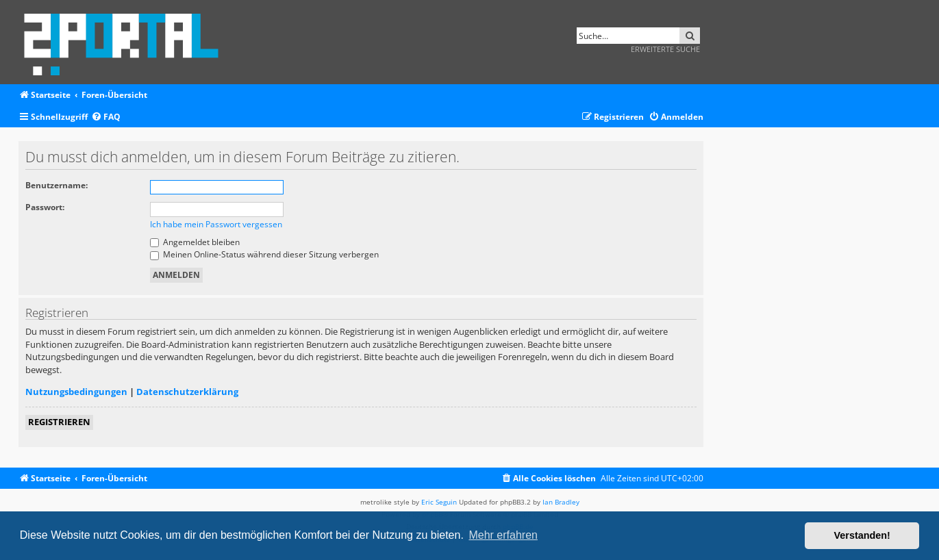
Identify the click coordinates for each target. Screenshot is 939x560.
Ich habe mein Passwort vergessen (216, 224)
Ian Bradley (561, 502)
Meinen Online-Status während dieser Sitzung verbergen (264, 254)
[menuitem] (106, 117)
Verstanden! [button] (862, 535)
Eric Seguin (439, 502)
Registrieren (59, 422)
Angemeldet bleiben (195, 242)
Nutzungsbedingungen (76, 392)
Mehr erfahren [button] (503, 535)
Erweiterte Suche (665, 49)
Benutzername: (57, 185)
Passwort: (45, 207)
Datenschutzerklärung (187, 392)
